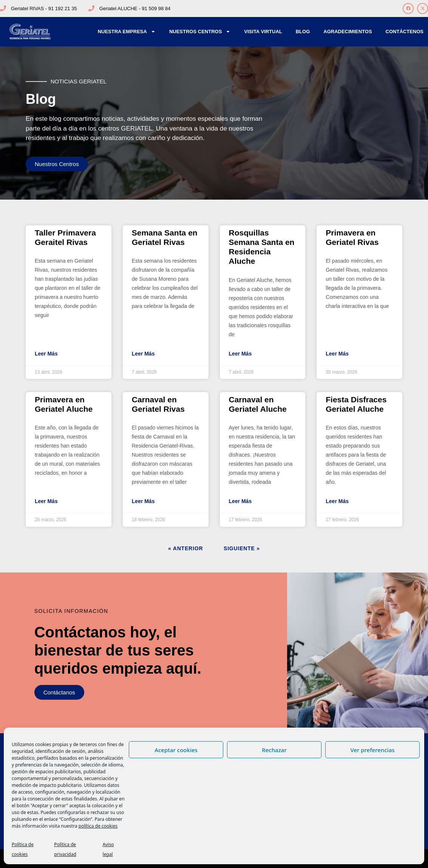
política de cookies (98, 826)
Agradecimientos (348, 32)
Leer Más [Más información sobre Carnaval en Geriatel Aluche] (240, 501)
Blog (303, 32)
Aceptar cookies (176, 750)
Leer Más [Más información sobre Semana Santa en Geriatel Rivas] (143, 354)
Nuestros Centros (200, 32)
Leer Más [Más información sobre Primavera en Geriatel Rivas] (337, 354)
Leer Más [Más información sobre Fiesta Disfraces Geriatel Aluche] (337, 501)
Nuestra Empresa (127, 32)
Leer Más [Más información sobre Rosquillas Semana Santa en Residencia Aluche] (240, 354)
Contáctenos (405, 32)
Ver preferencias (372, 750)
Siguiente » (242, 548)
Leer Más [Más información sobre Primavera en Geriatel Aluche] (46, 501)
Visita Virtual (263, 32)
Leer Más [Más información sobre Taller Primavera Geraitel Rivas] (46, 354)
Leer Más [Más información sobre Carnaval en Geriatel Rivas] (143, 501)
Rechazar (274, 750)
